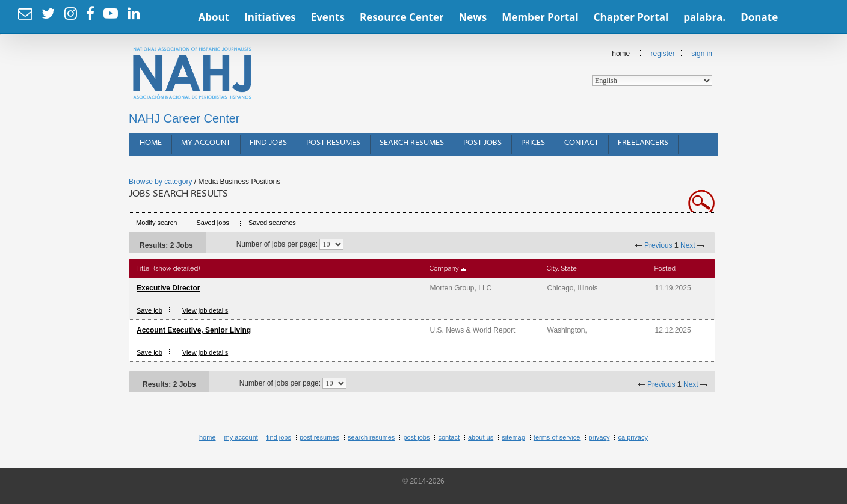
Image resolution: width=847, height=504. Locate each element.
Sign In (702, 54)
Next (688, 245)
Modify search (156, 223)
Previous (658, 245)
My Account (206, 143)
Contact (581, 143)
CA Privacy (633, 437)
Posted (665, 269)
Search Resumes (412, 143)
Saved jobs (212, 223)
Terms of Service (557, 437)
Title (143, 269)
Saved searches (272, 223)
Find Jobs (268, 143)
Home (652, 68)
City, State (562, 269)
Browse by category (160, 182)
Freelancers (643, 143)
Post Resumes (333, 143)
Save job (149, 310)
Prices (533, 143)
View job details (205, 310)
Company (444, 269)
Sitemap (513, 437)
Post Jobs (482, 143)
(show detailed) (177, 269)
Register (663, 54)
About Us (481, 437)
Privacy (599, 437)
